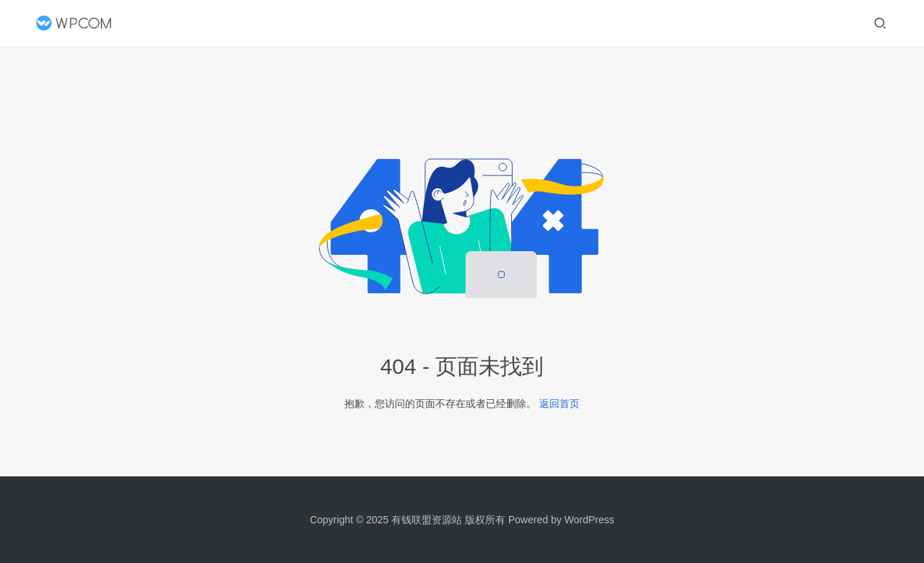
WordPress (589, 520)
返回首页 (559, 403)
